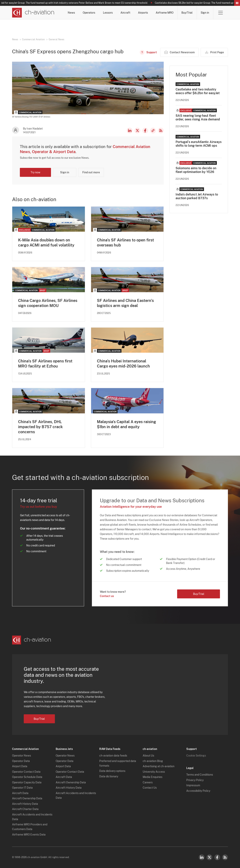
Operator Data (21, 761)
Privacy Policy (195, 780)
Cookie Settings (196, 756)
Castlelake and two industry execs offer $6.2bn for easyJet (198, 91)
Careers (148, 782)
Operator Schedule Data (27, 777)
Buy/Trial (187, 13)
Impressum (193, 785)
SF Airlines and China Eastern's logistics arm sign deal (125, 303)
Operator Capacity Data (27, 782)
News (71, 13)
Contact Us (150, 788)
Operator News (22, 756)
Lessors (108, 13)
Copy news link (153, 131)
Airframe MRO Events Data (29, 835)
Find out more (91, 172)
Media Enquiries (153, 777)
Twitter (209, 857)
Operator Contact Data (26, 772)
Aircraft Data (20, 793)
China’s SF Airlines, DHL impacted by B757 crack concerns (40, 427)
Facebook (145, 131)
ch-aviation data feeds (113, 756)
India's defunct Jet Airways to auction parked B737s (197, 196)
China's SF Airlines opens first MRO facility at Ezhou (45, 364)
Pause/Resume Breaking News (237, 3)
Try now (35, 172)
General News (56, 39)
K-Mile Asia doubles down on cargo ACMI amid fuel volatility (46, 243)
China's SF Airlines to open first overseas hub (125, 243)
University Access (154, 772)
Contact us (107, 596)
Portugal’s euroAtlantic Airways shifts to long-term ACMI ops (199, 144)
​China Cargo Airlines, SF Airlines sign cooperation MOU (48, 303)
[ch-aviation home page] (33, 13)
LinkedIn (130, 131)
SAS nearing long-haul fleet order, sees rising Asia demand (198, 117)
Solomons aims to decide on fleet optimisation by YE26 (196, 170)
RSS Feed (161, 131)
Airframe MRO (165, 13)
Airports (143, 13)
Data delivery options (112, 771)
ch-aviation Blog (153, 761)
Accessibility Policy (198, 791)
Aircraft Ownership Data (27, 798)
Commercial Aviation (33, 39)
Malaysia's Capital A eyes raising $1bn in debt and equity (127, 424)
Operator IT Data (22, 788)
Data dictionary (109, 776)
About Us (148, 756)
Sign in (205, 13)
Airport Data (20, 766)
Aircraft (125, 13)
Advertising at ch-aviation (159, 766)
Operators (89, 13)
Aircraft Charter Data (25, 809)
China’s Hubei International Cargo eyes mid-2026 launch (123, 364)
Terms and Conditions (200, 775)
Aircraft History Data (25, 804)
